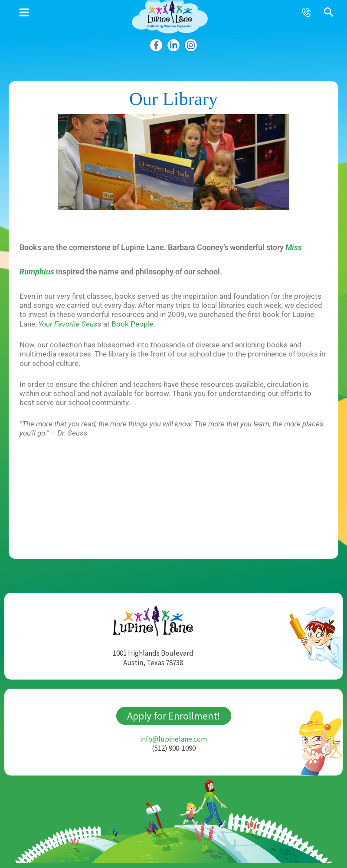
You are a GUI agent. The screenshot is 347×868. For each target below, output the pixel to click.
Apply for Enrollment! (174, 717)
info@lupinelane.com (173, 740)
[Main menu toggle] (24, 12)
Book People (133, 325)
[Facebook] (154, 44)
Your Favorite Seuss (70, 325)
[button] (329, 13)
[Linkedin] (173, 44)
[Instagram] (193, 44)
